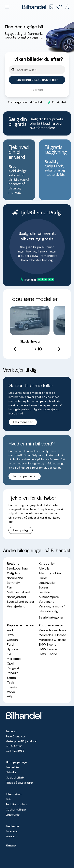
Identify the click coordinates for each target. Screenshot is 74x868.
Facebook (12, 831)
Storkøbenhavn (18, 568)
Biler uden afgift (50, 611)
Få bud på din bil (25, 476)
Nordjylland (15, 578)
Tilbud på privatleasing (19, 783)
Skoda (11, 678)
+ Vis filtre (37, 90)
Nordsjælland (16, 597)
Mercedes (14, 659)
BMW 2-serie (48, 649)
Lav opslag (21, 530)
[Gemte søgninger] (51, 7)
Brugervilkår (13, 815)
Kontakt (11, 845)
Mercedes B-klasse (52, 635)
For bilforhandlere (16, 804)
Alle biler (45, 568)
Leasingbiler (47, 583)
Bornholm (14, 583)
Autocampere (49, 597)
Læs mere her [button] (23, 422)
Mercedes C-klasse (53, 640)
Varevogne (46, 602)
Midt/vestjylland (18, 592)
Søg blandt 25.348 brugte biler (37, 80)
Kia (9, 654)
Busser (44, 587)
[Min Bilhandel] (67, 7)
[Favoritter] (59, 7)
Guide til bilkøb (15, 778)
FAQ (8, 799)
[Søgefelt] (40, 70)
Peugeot (13, 668)
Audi (10, 630)
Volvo (11, 692)
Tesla (11, 682)
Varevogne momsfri (53, 606)
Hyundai (13, 649)
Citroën (12, 640)
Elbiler (43, 578)
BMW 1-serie (47, 644)
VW (9, 697)
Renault (12, 673)
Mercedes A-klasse (53, 630)
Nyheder (11, 772)
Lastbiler (45, 592)
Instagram (12, 836)
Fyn (9, 587)
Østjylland (14, 573)
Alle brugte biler (50, 573)
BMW (11, 635)
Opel (10, 663)
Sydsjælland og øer (21, 602)
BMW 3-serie (48, 654)
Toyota (12, 687)
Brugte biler (13, 767)
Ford (10, 644)
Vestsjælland (16, 606)
